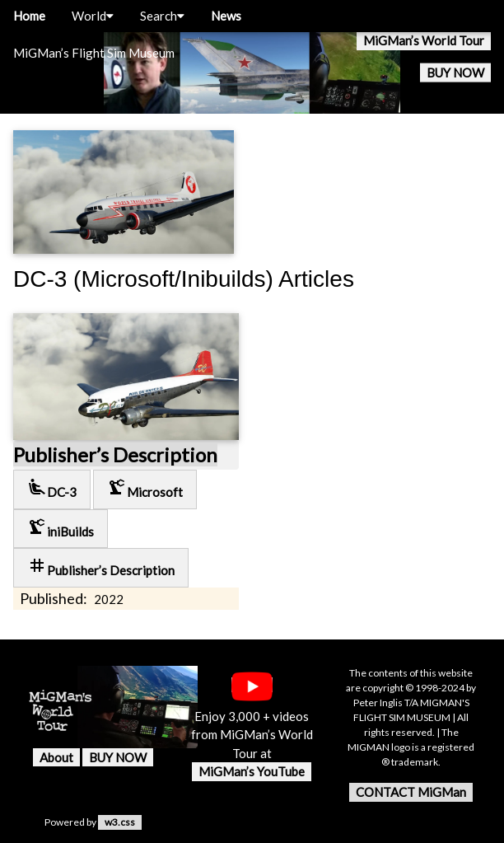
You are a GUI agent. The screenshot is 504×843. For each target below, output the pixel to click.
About (56, 757)
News (226, 16)
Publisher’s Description (115, 454)
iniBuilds (61, 528)
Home (29, 16)
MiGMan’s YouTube (252, 771)
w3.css (120, 822)
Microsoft (145, 488)
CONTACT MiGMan (411, 792)
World (93, 16)
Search (162, 16)
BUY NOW (455, 73)
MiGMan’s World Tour (424, 40)
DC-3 (52, 488)
